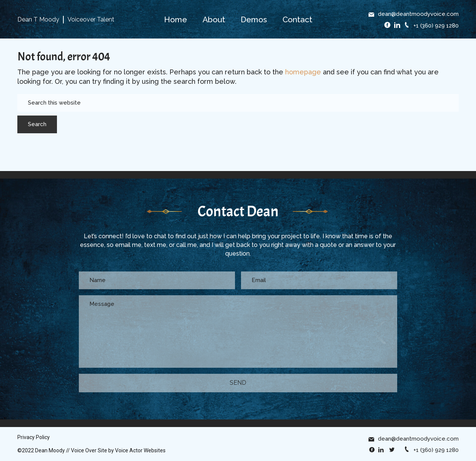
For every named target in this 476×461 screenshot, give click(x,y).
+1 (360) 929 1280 (431, 26)
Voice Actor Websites (140, 450)
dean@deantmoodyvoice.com (414, 14)
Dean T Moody (38, 19)
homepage (303, 72)
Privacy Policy (34, 437)
